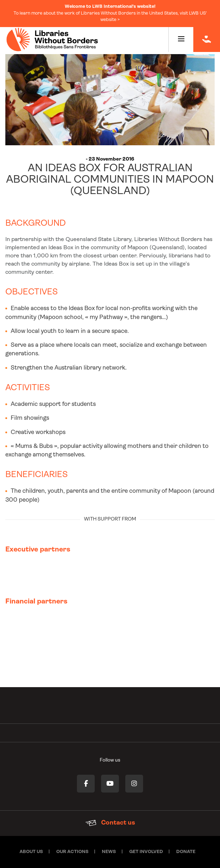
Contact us (110, 823)
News (109, 852)
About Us (31, 852)
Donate (186, 852)
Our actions (72, 852)
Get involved (146, 852)
